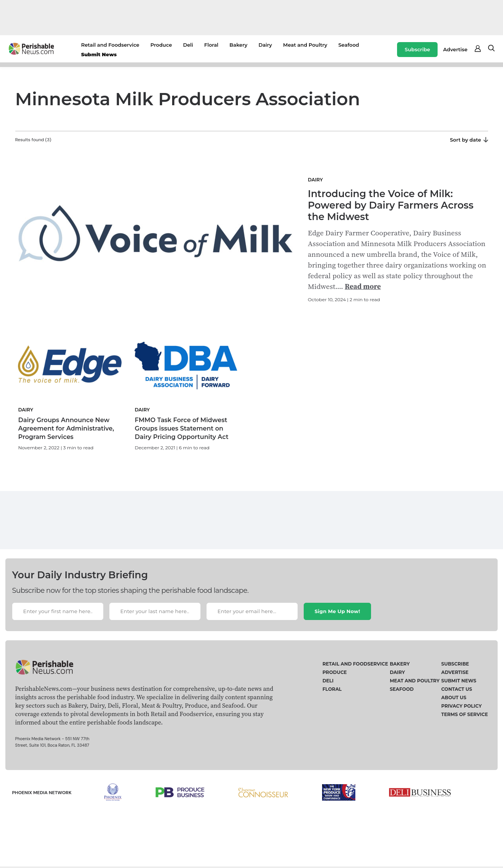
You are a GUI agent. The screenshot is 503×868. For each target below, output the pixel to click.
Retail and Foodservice (110, 45)
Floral (211, 45)
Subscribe (417, 49)
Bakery (238, 45)
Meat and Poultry (305, 45)
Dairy (265, 45)
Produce (161, 45)
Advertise (455, 49)
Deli (188, 45)
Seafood (348, 45)
